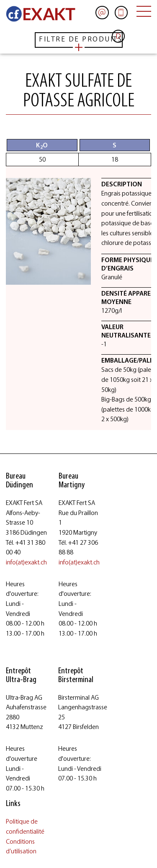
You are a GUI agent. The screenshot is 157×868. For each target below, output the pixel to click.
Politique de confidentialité (25, 826)
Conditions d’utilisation (21, 846)
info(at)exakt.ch (26, 562)
